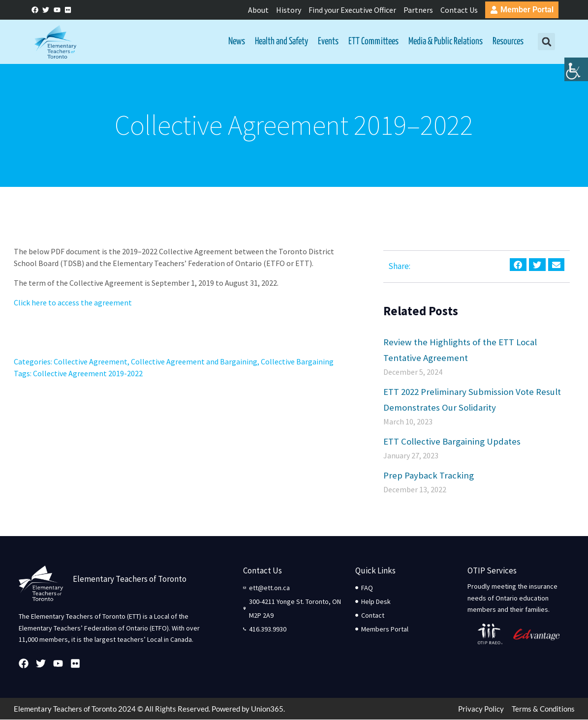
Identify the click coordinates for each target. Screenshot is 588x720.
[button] (546, 42)
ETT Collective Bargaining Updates (452, 441)
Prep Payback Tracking (429, 475)
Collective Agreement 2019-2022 (88, 374)
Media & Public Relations (446, 42)
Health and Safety (281, 42)
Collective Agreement (91, 362)
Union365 (267, 709)
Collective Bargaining (297, 362)
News (237, 42)
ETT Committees (373, 42)
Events (328, 42)
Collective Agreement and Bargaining (194, 362)
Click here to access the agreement (73, 303)
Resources (508, 42)
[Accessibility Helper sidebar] (576, 76)
